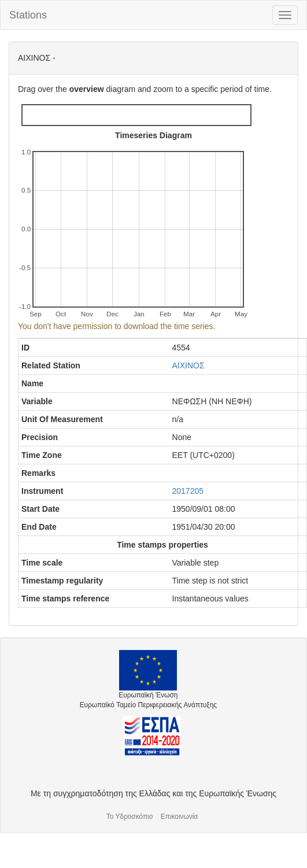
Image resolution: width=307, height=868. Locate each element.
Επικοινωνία (180, 817)
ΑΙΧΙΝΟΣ (188, 365)
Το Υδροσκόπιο (130, 817)
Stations (28, 15)
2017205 (188, 491)
